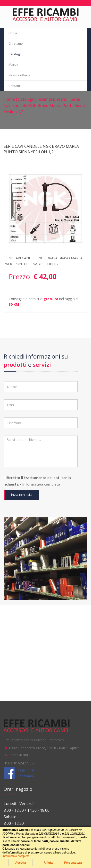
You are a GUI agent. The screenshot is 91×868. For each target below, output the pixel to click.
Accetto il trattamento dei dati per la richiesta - (37, 481)
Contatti (14, 86)
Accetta (21, 863)
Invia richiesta (22, 495)
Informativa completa (41, 484)
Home (13, 33)
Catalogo (15, 54)
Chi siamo (16, 43)
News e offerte (19, 75)
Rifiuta (48, 863)
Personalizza (73, 863)
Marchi (13, 64)
